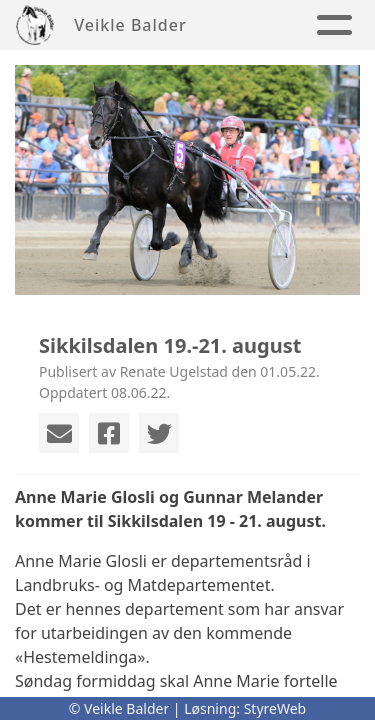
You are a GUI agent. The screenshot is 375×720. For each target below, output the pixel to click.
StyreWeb (275, 708)
